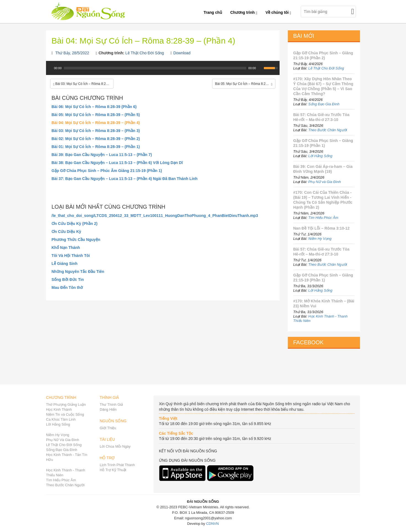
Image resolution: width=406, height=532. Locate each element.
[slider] (155, 68)
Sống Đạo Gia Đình (324, 104)
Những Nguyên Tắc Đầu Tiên (78, 272)
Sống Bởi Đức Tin (68, 280)
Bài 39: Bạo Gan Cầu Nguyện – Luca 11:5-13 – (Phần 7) (102, 155)
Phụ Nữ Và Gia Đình (63, 440)
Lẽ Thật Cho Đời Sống (145, 53)
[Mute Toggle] (260, 68)
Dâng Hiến (108, 409)
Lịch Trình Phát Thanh (117, 465)
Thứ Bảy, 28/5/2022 (72, 53)
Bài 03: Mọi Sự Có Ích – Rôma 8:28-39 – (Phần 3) (96, 131)
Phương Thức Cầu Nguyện (76, 240)
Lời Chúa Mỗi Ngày (115, 446)
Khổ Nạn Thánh (66, 248)
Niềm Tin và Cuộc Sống (65, 414)
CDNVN (212, 524)
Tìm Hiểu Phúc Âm (323, 218)
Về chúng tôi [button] (278, 12)
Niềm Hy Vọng (320, 239)
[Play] (50, 68)
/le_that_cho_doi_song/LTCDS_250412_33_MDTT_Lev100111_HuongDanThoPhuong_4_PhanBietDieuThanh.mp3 (155, 216)
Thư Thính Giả (111, 405)
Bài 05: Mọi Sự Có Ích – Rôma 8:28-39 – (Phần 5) (96, 115)
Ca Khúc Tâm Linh (61, 419)
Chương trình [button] (244, 12)
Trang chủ (213, 12)
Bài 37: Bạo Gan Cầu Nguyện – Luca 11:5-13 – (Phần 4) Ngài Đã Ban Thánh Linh (124, 179)
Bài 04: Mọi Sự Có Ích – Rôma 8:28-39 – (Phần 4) (96, 123)
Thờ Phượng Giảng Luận (66, 405)
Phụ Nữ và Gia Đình (324, 182)
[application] (163, 71)
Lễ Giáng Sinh (64, 264)
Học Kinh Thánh (59, 409)
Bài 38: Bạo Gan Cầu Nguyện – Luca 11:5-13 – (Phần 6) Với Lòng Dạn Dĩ (117, 163)
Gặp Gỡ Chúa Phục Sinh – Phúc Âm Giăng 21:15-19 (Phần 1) (107, 171)
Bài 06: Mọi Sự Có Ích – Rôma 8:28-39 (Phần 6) (94, 107)
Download (182, 53)
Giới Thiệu (108, 428)
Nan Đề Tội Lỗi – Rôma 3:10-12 (322, 228)
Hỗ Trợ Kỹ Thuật (113, 470)
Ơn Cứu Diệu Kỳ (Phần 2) (75, 224)
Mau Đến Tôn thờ (67, 288)
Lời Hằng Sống (320, 156)
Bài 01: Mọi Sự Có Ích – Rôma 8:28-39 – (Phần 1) (96, 147)
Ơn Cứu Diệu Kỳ (66, 232)
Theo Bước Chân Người (327, 130)
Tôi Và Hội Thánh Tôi (71, 256)
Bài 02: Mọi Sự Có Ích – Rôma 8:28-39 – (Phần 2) (96, 139)
